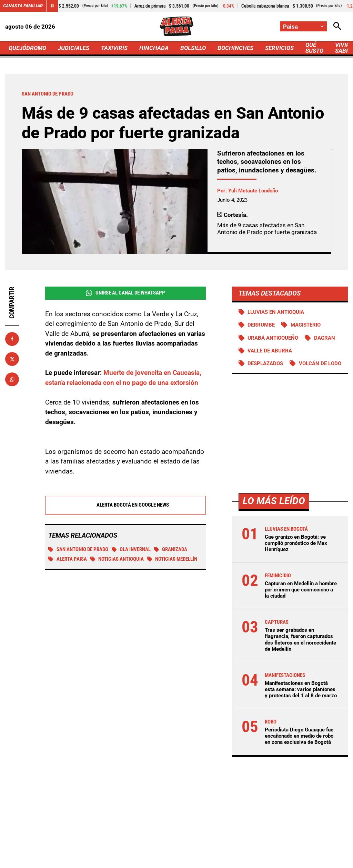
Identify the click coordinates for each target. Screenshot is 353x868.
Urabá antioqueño (273, 338)
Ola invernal (131, 550)
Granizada (171, 550)
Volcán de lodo (320, 363)
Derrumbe (261, 325)
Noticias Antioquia (117, 559)
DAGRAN (325, 338)
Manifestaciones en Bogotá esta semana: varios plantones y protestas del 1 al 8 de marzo (301, 689)
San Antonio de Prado (78, 550)
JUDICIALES (74, 48)
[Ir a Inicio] (176, 26)
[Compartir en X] (12, 359)
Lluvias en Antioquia (276, 312)
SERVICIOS (279, 48)
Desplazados (265, 363)
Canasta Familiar (23, 6)
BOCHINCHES (235, 48)
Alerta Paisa (68, 559)
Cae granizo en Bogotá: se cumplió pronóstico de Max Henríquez (296, 543)
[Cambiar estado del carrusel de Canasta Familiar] (52, 6)
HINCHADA (154, 48)
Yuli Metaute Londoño (253, 191)
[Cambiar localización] (303, 26)
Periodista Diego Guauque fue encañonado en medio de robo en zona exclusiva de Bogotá (299, 736)
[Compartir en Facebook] (12, 339)
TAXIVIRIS (114, 48)
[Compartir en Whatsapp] (12, 379)
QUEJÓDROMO (27, 48)
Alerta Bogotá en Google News (125, 505)
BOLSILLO (193, 48)
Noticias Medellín (172, 559)
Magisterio (306, 325)
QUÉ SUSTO (314, 48)
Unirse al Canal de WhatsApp (125, 293)
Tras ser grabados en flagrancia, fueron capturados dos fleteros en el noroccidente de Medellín (300, 640)
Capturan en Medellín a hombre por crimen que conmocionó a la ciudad (301, 590)
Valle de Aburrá (270, 351)
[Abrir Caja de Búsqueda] (337, 26)
